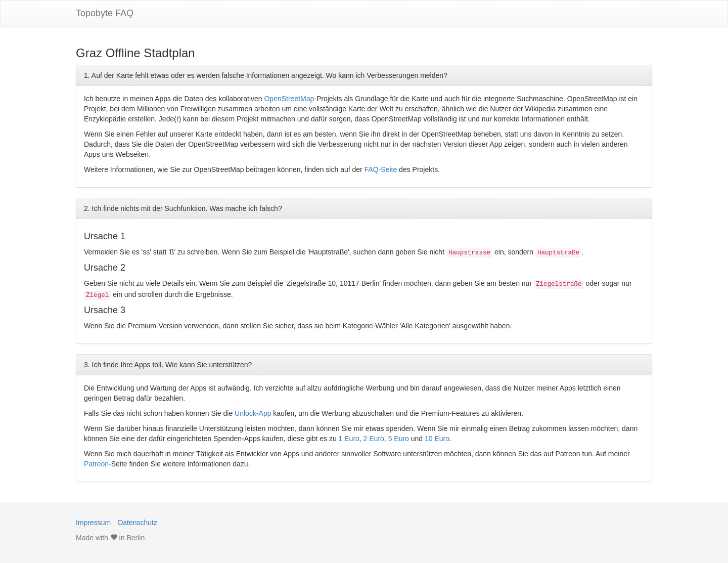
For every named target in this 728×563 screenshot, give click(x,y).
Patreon (96, 464)
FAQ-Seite (381, 169)
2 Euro (374, 439)
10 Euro (437, 439)
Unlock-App (253, 413)
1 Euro (349, 439)
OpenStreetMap (289, 99)
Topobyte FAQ (105, 13)
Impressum (93, 523)
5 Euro (399, 439)
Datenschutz (138, 523)
